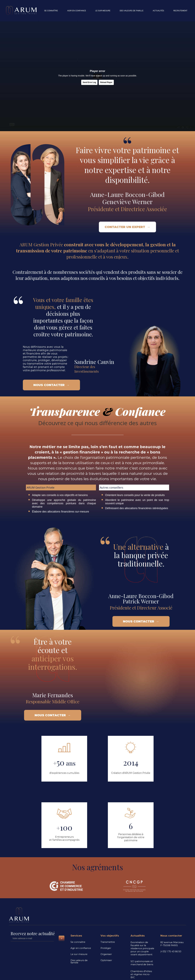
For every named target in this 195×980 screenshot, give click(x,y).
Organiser (106, 954)
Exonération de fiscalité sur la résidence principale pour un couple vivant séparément (142, 948)
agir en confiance (77, 11)
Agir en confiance (81, 948)
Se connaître (78, 942)
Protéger (106, 948)
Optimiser (106, 960)
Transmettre (108, 942)
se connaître (51, 11)
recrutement (180, 11)
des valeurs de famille (132, 11)
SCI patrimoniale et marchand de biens (142, 963)
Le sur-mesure (79, 954)
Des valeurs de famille (79, 961)
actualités (158, 11)
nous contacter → (51, 385)
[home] (23, 11)
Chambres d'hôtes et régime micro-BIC (141, 974)
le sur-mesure (103, 11)
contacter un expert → (128, 225)
